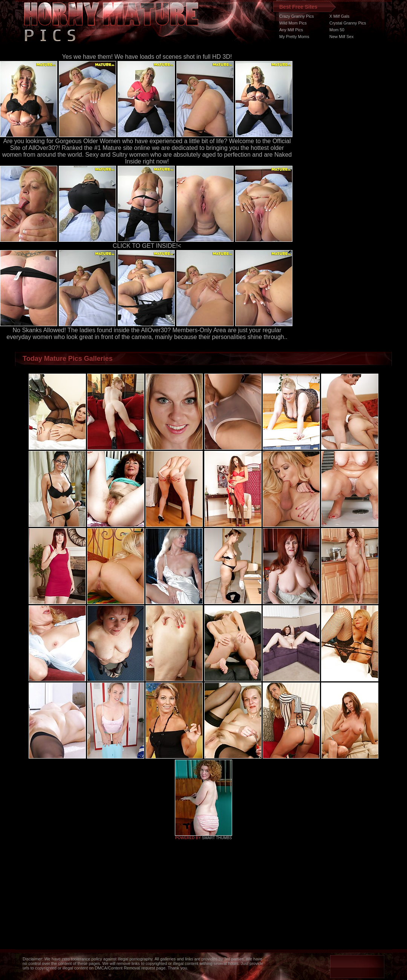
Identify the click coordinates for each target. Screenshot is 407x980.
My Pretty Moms (294, 37)
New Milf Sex (341, 37)
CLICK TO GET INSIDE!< (147, 246)
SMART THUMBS (217, 838)
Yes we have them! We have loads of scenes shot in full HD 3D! (147, 57)
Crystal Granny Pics (348, 23)
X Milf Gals (339, 16)
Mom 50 (337, 30)
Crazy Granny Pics (297, 16)
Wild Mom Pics (293, 23)
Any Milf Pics (291, 30)
